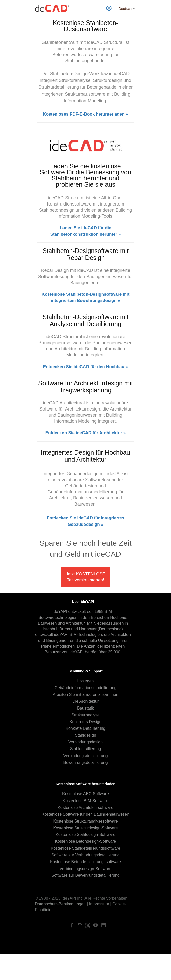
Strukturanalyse (85, 715)
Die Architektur (85, 701)
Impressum (99, 904)
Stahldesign (85, 735)
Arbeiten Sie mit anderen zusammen (86, 694)
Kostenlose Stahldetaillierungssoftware (86, 848)
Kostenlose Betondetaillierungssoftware (85, 862)
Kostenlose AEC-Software (85, 794)
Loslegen (86, 681)
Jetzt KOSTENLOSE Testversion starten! (85, 577)
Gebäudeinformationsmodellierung (86, 688)
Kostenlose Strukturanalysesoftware (85, 821)
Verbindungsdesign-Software (86, 869)
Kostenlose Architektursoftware (85, 807)
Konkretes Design (85, 722)
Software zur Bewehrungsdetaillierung (85, 875)
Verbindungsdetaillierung (85, 756)
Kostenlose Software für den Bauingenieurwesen (85, 814)
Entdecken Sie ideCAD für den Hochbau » (85, 367)
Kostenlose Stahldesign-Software (85, 835)
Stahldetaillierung (86, 749)
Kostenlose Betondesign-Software (85, 841)
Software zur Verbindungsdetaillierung (85, 855)
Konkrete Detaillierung (85, 728)
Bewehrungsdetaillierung (85, 762)
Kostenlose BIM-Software (86, 801)
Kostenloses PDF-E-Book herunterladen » (85, 114)
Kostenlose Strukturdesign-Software (85, 828)
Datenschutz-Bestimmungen (60, 904)
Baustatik (85, 708)
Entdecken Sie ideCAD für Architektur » (86, 433)
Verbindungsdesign (85, 742)
